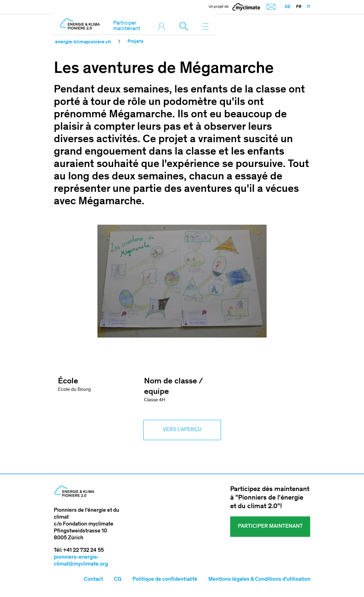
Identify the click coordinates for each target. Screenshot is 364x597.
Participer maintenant (127, 26)
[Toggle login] (163, 26)
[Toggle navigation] (206, 26)
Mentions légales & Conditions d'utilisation (259, 580)
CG (118, 580)
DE (288, 7)
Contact (93, 580)
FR (299, 7)
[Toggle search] (185, 26)
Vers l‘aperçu (182, 430)
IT (309, 7)
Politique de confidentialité (165, 580)
